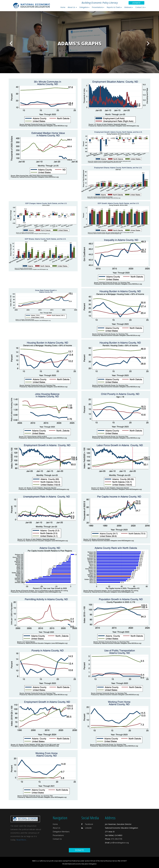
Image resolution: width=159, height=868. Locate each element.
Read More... (22, 840)
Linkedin (87, 828)
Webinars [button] (129, 7)
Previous (11, 43)
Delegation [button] (84, 7)
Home (63, 7)
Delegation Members (61, 832)
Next (148, 43)
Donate (136, 3)
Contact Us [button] (140, 7)
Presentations (58, 835)
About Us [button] (72, 7)
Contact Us (57, 839)
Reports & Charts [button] (114, 7)
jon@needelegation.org (119, 843)
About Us (57, 828)
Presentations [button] (98, 7)
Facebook (87, 824)
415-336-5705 (117, 839)
